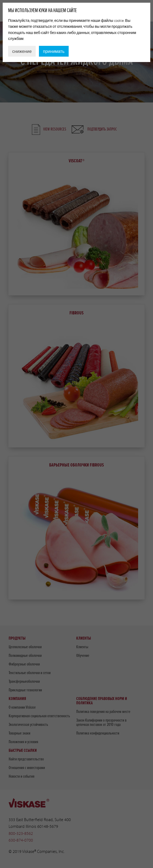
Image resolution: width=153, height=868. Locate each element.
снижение (22, 51)
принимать (54, 51)
